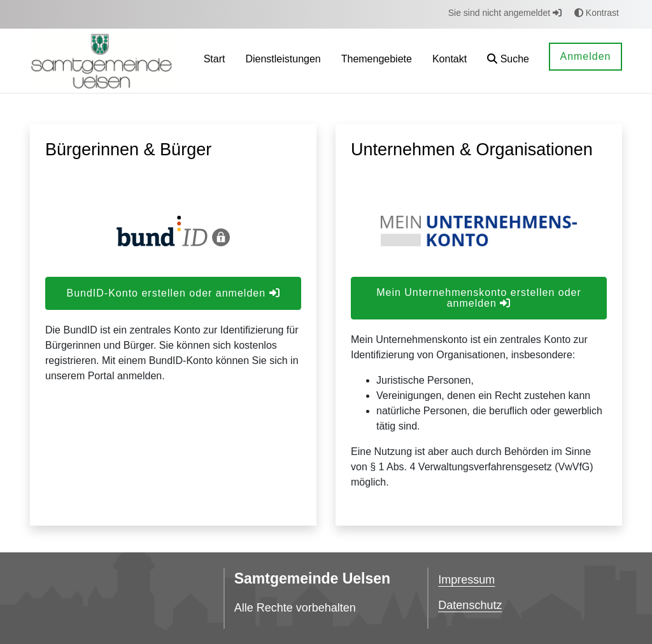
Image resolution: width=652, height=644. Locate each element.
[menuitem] (215, 61)
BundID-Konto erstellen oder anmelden (173, 293)
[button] (508, 61)
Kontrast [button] (597, 13)
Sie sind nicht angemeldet (505, 13)
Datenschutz (470, 605)
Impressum (466, 580)
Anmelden (585, 56)
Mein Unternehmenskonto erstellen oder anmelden (479, 298)
